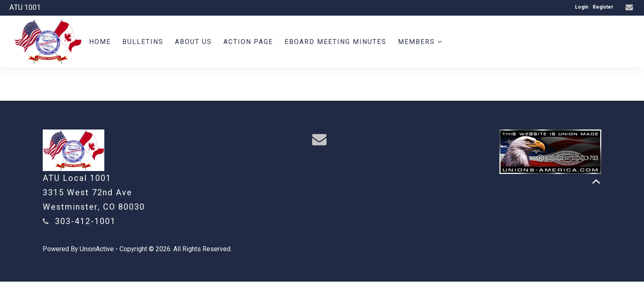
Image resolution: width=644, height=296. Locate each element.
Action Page (248, 42)
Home (100, 42)
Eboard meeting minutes (336, 42)
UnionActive (97, 249)
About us (193, 42)
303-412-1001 (85, 221)
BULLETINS (143, 42)
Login (582, 7)
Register (603, 7)
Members (420, 42)
